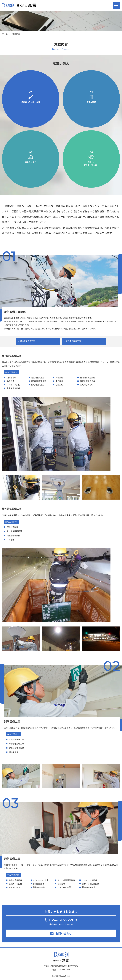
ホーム (5, 34)
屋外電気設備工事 (73, 341)
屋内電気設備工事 (28, 341)
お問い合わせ (64, 933)
